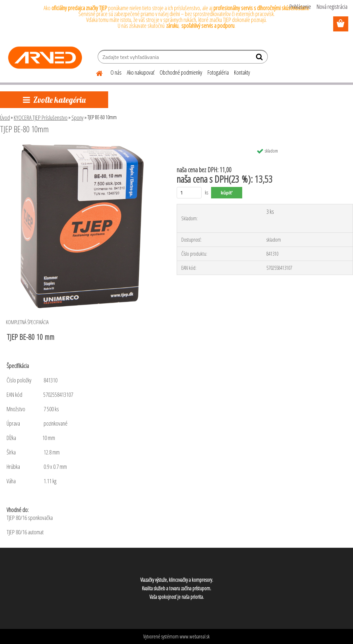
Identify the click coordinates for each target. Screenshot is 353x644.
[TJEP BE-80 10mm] (82, 147)
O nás (116, 72)
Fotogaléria (218, 72)
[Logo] (45, 58)
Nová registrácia (332, 7)
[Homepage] (95, 72)
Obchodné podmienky (181, 72)
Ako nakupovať (141, 72)
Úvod (5, 118)
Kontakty (242, 72)
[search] (260, 58)
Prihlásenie (300, 7)
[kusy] (189, 193)
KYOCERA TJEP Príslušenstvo (41, 118)
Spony (78, 118)
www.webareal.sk (195, 636)
